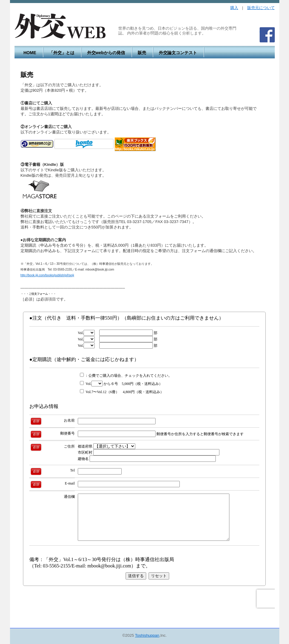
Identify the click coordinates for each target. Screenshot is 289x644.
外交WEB (60, 26)
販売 (142, 53)
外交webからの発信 (106, 53)
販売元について (261, 8)
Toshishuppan (147, 635)
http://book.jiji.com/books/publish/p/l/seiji (47, 275)
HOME (30, 53)
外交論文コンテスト (178, 53)
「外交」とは (62, 53)
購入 (234, 8)
